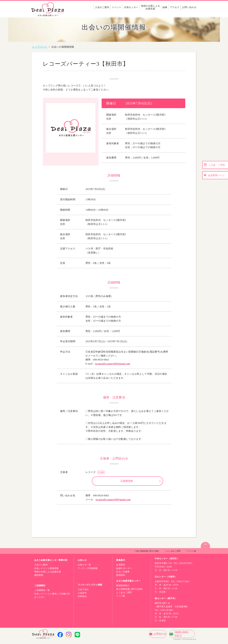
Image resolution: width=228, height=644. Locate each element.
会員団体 (121, 568)
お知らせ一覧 (84, 568)
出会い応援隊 (123, 575)
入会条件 (82, 596)
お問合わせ (144, 637)
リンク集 (192, 554)
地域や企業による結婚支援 (150, 7)
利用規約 (82, 599)
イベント (117, 7)
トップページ (39, 47)
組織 (165, 7)
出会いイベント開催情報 (46, 571)
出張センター (131, 7)
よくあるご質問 (174, 554)
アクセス (175, 7)
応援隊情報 (127, 482)
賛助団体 (121, 578)
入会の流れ (83, 592)
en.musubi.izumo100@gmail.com (113, 364)
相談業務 (39, 578)
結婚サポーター (124, 571)
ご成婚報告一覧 (42, 593)
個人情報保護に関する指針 (148, 554)
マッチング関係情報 (88, 571)
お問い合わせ (189, 7)
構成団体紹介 (123, 589)
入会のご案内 (102, 7)
